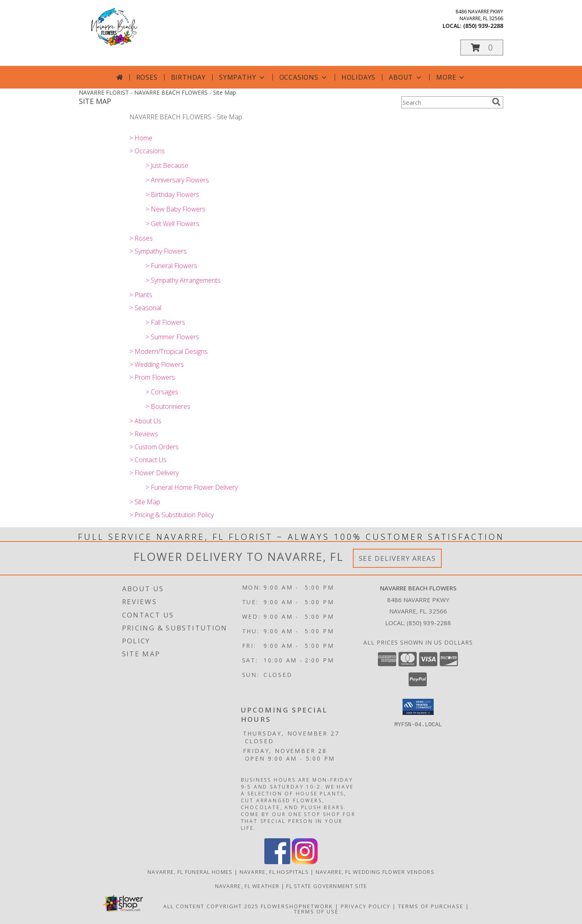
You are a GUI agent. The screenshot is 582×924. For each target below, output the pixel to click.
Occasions (304, 77)
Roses (147, 77)
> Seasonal (145, 308)
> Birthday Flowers (172, 195)
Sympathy (242, 77)
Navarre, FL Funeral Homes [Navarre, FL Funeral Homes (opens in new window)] (190, 872)
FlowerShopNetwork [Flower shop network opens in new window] (297, 906)
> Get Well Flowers (172, 224)
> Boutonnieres (168, 406)
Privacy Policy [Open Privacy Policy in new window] (366, 906)
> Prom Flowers (152, 377)
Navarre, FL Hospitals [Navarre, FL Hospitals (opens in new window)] (274, 872)
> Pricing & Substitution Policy (172, 515)
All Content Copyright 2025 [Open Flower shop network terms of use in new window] (211, 906)
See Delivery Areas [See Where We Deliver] (397, 558)
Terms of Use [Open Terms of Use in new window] (316, 911)
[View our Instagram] (305, 862)
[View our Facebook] (277, 862)
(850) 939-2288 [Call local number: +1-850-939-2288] (483, 26)
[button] (482, 48)
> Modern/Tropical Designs (169, 351)
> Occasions (147, 151)
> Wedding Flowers (157, 364)
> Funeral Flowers (171, 266)
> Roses (141, 238)
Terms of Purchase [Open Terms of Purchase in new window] (431, 906)
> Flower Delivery (154, 473)
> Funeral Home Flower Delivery (192, 487)
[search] (496, 102)
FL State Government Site (327, 886)
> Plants (141, 295)
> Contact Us (148, 460)
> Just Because (167, 165)
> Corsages (162, 392)
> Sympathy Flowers (158, 251)
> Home (141, 138)
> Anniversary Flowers (177, 180)
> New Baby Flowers (175, 209)
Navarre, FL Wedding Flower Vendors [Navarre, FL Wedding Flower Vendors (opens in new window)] (375, 872)
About (406, 77)
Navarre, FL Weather (247, 886)
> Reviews (144, 434)
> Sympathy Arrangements (183, 280)
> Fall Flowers (165, 322)
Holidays (358, 77)
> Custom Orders (154, 447)
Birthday (188, 77)
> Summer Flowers (172, 337)
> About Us (145, 421)
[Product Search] (445, 102)
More (451, 77)
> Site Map (145, 502)
